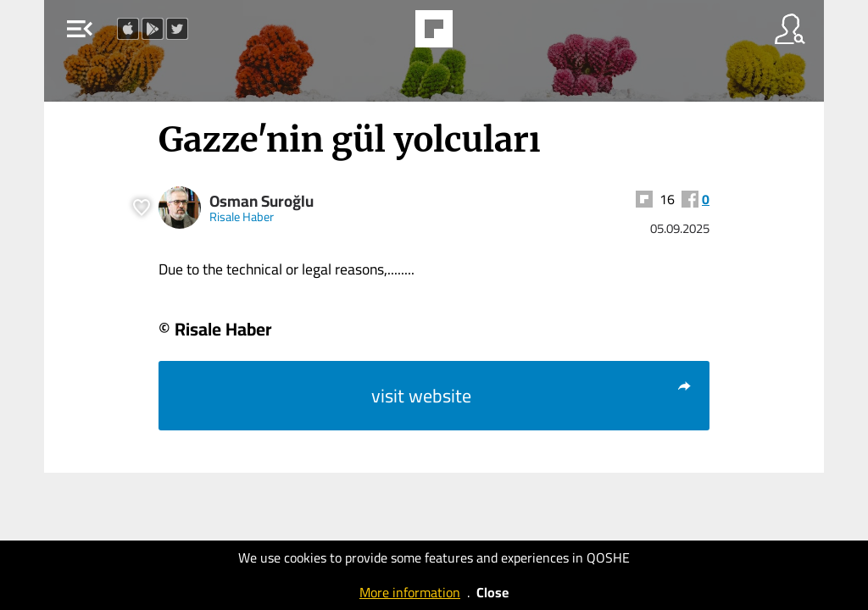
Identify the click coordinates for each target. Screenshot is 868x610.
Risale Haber (242, 216)
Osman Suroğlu (262, 201)
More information (410, 592)
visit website (532, 396)
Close (492, 592)
